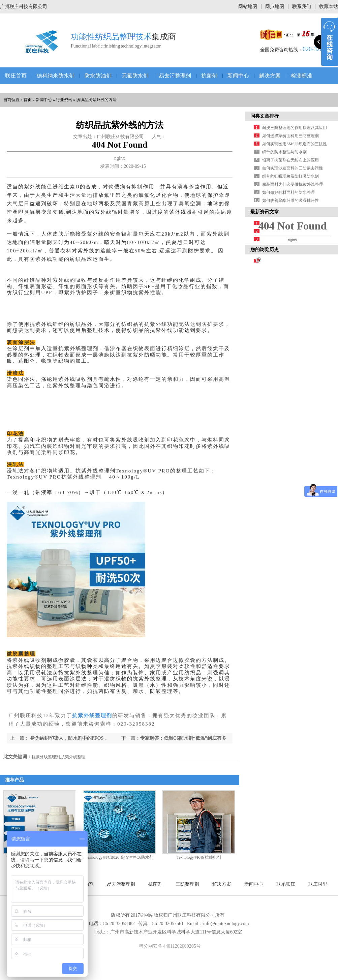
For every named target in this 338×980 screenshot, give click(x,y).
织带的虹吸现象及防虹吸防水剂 (290, 176)
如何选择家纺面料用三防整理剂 (290, 136)
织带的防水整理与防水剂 (284, 152)
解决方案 (270, 76)
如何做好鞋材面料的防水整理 (288, 192)
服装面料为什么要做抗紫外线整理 (293, 184)
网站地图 (248, 7)
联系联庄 (286, 884)
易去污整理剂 (175, 76)
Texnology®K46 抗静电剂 (199, 857)
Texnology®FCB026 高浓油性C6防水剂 (119, 857)
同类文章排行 (265, 116)
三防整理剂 (187, 884)
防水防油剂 (98, 76)
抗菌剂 (209, 76)
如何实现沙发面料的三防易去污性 (293, 168)
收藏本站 (329, 7)
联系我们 (302, 7)
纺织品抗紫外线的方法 (96, 100)
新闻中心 (238, 76)
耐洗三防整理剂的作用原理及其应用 (295, 128)
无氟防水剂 (135, 76)
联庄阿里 (318, 884)
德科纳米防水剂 (56, 76)
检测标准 (302, 76)
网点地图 (275, 7)
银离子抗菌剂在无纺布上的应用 (290, 160)
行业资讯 (64, 100)
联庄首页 (16, 76)
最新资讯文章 (265, 212)
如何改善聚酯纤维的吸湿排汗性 (290, 201)
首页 (28, 100)
